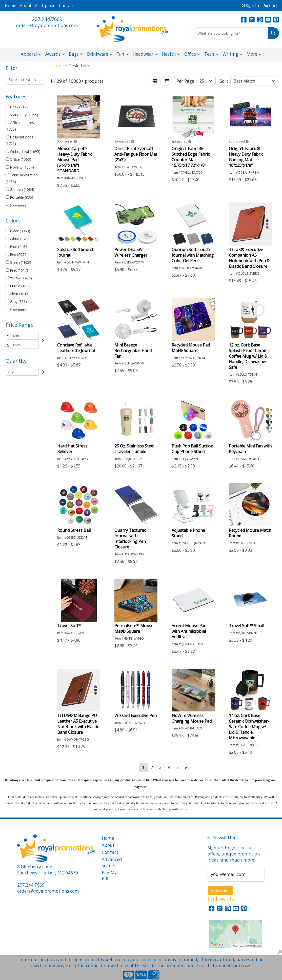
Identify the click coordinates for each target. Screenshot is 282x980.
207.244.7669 (47, 19)
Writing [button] (230, 54)
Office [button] (190, 54)
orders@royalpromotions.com (47, 25)
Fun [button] (120, 54)
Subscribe (220, 890)
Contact (66, 6)
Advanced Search (112, 862)
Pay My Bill (109, 875)
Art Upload (45, 6)
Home (11, 6)
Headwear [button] (143, 54)
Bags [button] (74, 54)
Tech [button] (209, 54)
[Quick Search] (230, 33)
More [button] (252, 54)
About (26, 6)
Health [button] (169, 54)
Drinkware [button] (98, 54)
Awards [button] (53, 54)
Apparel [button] (29, 54)
